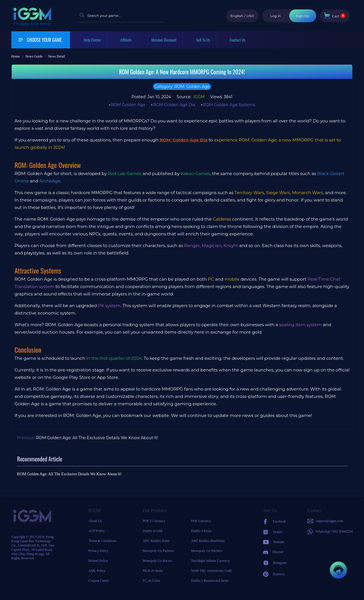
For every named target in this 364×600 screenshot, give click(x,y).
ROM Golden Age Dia (174, 105)
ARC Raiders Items (156, 541)
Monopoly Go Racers (157, 561)
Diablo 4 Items (201, 531)
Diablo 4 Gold (153, 531)
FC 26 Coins (151, 581)
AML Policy (97, 571)
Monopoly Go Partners (158, 551)
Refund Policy (98, 561)
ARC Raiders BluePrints (208, 541)
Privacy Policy (98, 551)
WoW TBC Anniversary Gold (211, 571)
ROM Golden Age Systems (229, 105)
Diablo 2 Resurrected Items (210, 581)
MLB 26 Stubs (153, 571)
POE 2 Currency (154, 521)
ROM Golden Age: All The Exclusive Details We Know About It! (97, 438)
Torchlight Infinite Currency (210, 561)
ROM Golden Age (128, 105)
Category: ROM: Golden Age (182, 87)
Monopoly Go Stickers (207, 551)
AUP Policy (97, 531)
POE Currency (201, 521)
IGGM (198, 97)
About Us (95, 521)
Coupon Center (99, 581)
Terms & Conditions (102, 541)
